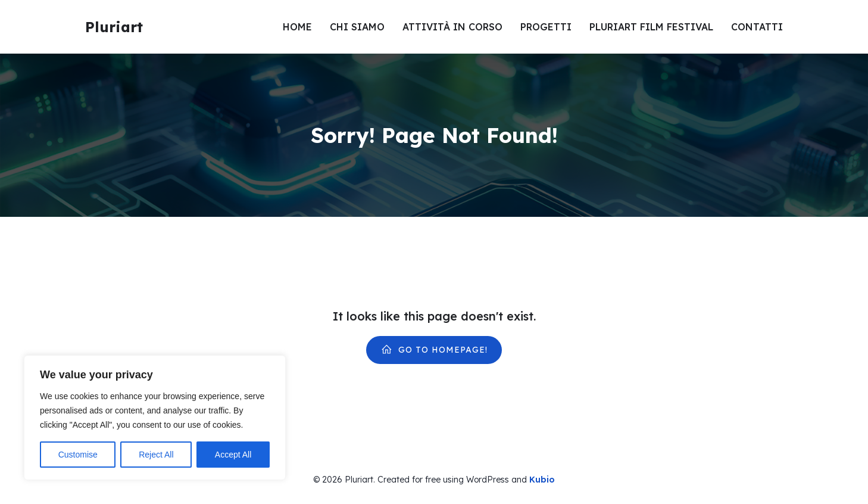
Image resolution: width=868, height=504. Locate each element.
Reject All (156, 455)
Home (297, 27)
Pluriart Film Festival (651, 27)
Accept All (233, 455)
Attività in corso (452, 27)
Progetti (546, 27)
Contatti (757, 27)
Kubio (542, 480)
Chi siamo (357, 27)
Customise (78, 455)
